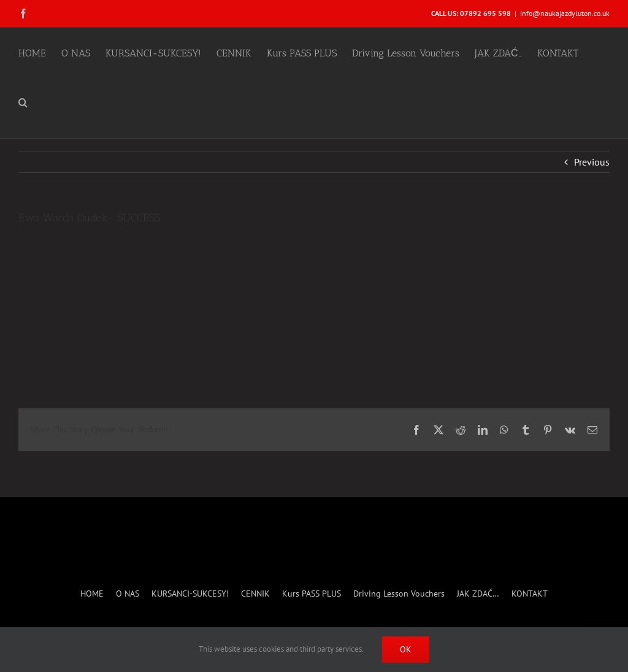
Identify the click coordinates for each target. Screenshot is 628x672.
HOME (92, 594)
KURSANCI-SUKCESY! (190, 594)
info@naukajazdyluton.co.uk (565, 13)
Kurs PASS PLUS (312, 594)
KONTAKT (530, 594)
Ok (406, 649)
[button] (23, 101)
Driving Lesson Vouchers (399, 594)
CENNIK (255, 594)
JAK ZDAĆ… (478, 594)
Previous (592, 162)
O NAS (128, 594)
